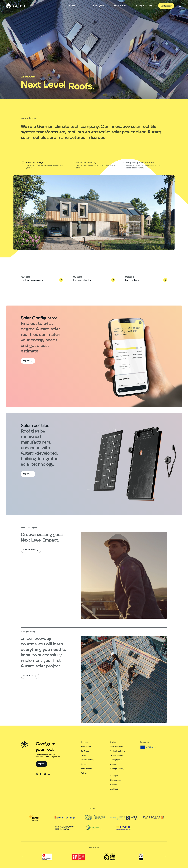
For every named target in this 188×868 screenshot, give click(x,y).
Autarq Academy (117, 769)
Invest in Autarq (87, 760)
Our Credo (85, 751)
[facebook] (45, 774)
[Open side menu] (180, 6)
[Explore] (28, 361)
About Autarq (86, 747)
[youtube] (49, 774)
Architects (114, 789)
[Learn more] (30, 676)
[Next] (166, 857)
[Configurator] (166, 6)
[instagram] (37, 774)
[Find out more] (31, 550)
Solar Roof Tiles (116, 747)
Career (83, 755)
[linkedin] (41, 774)
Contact (84, 764)
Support (113, 764)
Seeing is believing (118, 751)
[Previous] (22, 857)
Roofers (113, 785)
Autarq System (116, 760)
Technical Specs (117, 755)
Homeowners (116, 780)
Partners (84, 773)
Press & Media (86, 769)
